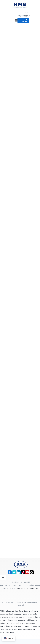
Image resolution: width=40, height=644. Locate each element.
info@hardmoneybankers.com (27, 588)
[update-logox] (20, 3)
